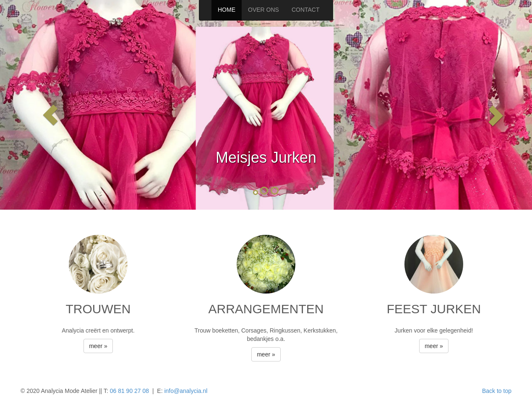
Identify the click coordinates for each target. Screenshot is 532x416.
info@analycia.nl (186, 391)
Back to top (497, 391)
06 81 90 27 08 (129, 391)
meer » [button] (98, 346)
